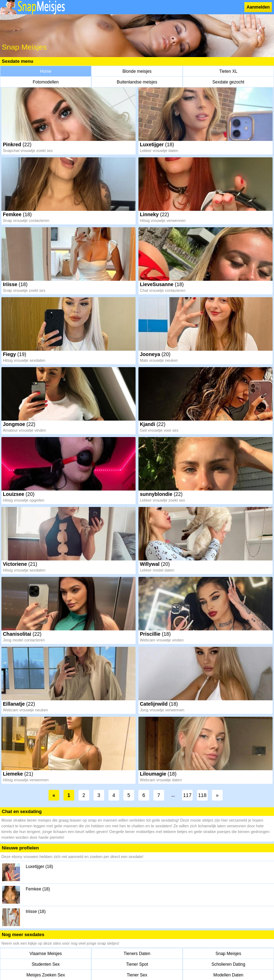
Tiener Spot (137, 964)
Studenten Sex (46, 964)
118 (202, 795)
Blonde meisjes (137, 71)
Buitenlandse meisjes (137, 82)
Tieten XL (229, 71)
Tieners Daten (137, 954)
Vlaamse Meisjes (46, 954)
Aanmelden (258, 7)
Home (46, 71)
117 (187, 795)
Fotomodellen (46, 82)
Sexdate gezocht (228, 82)
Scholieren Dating (229, 964)
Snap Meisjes (228, 954)
